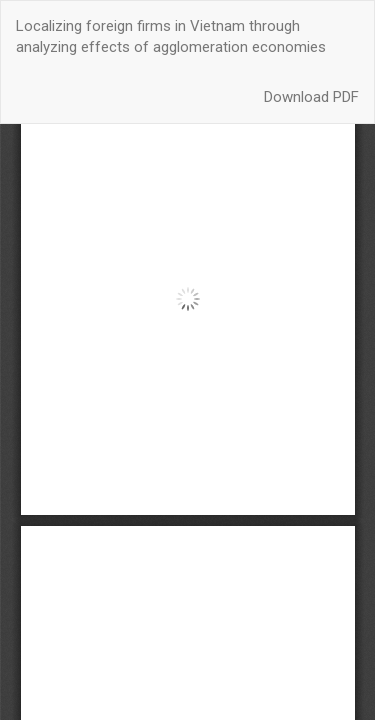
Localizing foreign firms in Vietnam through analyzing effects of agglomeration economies (171, 36)
